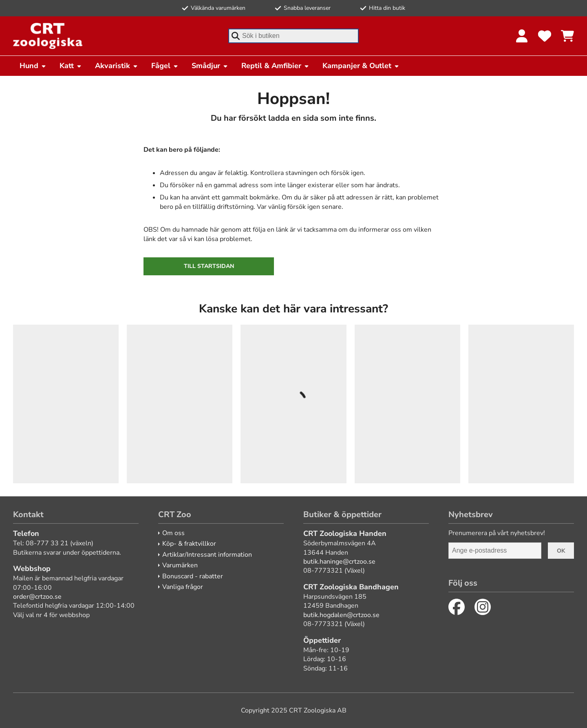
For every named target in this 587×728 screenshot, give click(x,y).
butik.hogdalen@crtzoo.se (341, 615)
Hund (33, 66)
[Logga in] (522, 36)
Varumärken (180, 565)
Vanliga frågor (183, 587)
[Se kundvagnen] (567, 36)
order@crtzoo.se (37, 597)
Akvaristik (117, 66)
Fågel (165, 66)
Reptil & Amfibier (275, 66)
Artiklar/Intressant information (207, 555)
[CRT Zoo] (48, 36)
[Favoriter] (545, 36)
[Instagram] (483, 607)
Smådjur (210, 66)
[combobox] (293, 36)
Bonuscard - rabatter (193, 576)
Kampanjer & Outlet (361, 66)
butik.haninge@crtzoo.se (339, 562)
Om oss (173, 533)
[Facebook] (457, 607)
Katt (71, 66)
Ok (561, 551)
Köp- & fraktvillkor (189, 544)
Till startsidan (209, 266)
